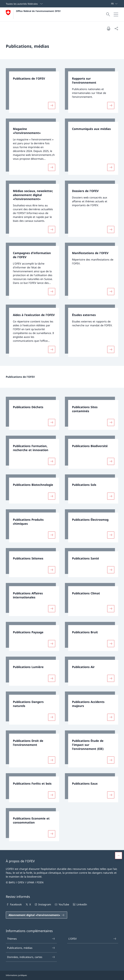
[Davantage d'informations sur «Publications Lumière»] (52, 678)
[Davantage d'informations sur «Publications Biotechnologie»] (52, 496)
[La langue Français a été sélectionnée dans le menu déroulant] (114, 4)
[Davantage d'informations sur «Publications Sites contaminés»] (111, 422)
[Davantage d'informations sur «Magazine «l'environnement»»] (52, 167)
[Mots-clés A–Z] (110, 4)
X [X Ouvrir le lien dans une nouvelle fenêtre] (28, 904)
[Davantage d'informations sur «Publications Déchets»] (52, 422)
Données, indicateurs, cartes (31, 957)
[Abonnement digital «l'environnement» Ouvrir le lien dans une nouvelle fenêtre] (36, 915)
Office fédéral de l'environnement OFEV (38, 11)
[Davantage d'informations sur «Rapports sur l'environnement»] (111, 105)
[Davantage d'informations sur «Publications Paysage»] (52, 643)
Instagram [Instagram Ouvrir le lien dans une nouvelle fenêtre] (43, 904)
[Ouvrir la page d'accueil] (33, 14)
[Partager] (116, 28)
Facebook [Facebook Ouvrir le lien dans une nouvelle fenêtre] (14, 904)
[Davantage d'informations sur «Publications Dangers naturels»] (52, 717)
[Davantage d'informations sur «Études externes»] (111, 349)
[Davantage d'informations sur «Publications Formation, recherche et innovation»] (52, 461)
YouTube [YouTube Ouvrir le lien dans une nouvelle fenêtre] (62, 904)
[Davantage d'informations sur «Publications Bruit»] (111, 643)
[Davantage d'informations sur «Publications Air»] (111, 678)
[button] (119, 856)
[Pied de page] (62, 975)
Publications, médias (31, 948)
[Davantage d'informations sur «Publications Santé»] (111, 570)
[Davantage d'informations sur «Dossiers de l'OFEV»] (111, 229)
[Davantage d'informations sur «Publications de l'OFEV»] (52, 105)
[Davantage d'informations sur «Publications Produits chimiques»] (52, 535)
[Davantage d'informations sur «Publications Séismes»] (52, 570)
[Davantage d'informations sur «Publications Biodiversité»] (111, 461)
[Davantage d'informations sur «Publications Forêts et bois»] (52, 795)
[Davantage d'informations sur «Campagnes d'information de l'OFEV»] (52, 291)
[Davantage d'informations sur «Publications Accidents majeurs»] (111, 717)
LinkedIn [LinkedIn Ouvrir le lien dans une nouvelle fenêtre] (80, 904)
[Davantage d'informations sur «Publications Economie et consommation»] (52, 834)
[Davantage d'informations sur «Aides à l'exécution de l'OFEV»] (52, 349)
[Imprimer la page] (108, 28)
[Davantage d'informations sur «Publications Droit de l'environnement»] (52, 760)
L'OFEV (93, 939)
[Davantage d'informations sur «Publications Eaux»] (111, 795)
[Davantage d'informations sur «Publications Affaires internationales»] (52, 609)
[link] (32, 91)
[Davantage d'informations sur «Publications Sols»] (111, 496)
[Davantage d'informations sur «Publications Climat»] (111, 609)
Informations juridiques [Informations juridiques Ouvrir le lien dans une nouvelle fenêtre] (16, 975)
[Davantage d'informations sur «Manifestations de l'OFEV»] (111, 291)
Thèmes (31, 939)
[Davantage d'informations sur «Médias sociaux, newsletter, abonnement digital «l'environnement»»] (52, 229)
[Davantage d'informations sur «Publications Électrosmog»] (111, 535)
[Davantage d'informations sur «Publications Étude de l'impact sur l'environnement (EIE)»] (111, 760)
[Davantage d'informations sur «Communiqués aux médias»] (111, 167)
